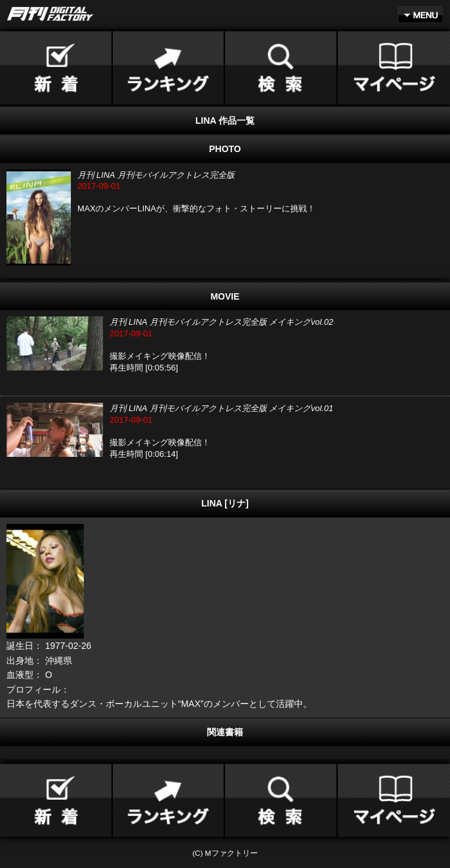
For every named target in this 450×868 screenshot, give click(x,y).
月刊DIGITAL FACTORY (50, 14)
